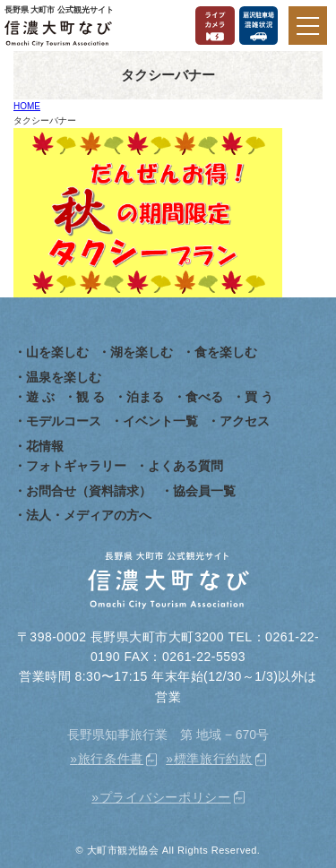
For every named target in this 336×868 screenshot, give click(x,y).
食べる (204, 397)
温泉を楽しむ (64, 377)
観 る (90, 397)
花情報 (45, 446)
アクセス (245, 421)
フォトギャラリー (76, 466)
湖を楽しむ (142, 352)
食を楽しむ (226, 352)
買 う (259, 397)
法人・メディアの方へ (89, 515)
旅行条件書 (111, 759)
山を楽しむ (57, 352)
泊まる (145, 397)
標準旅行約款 (213, 759)
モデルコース (64, 421)
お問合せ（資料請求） (89, 491)
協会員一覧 (204, 491)
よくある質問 (185, 466)
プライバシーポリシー (165, 797)
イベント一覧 (160, 421)
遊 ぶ (40, 397)
